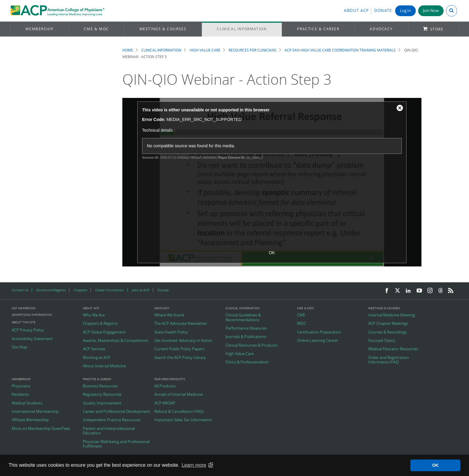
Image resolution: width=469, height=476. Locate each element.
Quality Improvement (102, 403)
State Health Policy (171, 332)
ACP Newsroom (24, 308)
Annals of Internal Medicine (179, 395)
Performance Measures (246, 328)
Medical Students (27, 403)
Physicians (21, 386)
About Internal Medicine (104, 366)
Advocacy (381, 29)
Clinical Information (242, 29)
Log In (405, 11)
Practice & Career (318, 29)
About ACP (357, 11)
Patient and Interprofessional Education (109, 431)
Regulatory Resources (102, 395)
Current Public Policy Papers (179, 349)
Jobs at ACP (141, 290)
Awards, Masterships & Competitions (116, 341)
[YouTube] (419, 291)
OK (272, 253)
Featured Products (170, 379)
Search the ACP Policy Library (180, 358)
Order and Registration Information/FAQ (389, 360)
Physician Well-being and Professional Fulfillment (116, 444)
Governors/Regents (51, 290)
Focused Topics (382, 341)
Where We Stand (169, 315)
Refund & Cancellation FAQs (179, 412)
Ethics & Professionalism (247, 362)
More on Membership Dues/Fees (41, 429)
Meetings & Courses (163, 29)
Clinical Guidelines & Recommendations (243, 317)
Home (128, 50)
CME (301, 315)
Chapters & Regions (100, 324)
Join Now (431, 11)
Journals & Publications (246, 337)
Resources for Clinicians (252, 50)
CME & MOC (96, 29)
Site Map (19, 347)
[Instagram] (430, 291)
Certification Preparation (319, 332)
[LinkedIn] (408, 291)
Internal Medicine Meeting (392, 315)
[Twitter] (398, 291)
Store (437, 29)
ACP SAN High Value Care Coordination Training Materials (340, 50)
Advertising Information (32, 315)
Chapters (80, 290)
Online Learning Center (318, 341)
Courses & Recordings (387, 332)
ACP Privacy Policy (28, 330)
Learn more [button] (194, 465)
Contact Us (20, 290)
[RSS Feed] (451, 291)
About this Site (24, 322)
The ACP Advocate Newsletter (181, 324)
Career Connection (109, 290)
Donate (383, 11)
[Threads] (440, 291)
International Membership (35, 412)
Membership (39, 29)
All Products (165, 386)
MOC (301, 324)
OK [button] (435, 465)
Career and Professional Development (117, 412)
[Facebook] (387, 291)
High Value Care (205, 50)
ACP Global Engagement (104, 332)
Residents (20, 395)
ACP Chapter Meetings (388, 324)
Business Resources (100, 386)
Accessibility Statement (32, 339)
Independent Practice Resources (112, 420)
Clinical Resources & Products (252, 345)
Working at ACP (97, 358)
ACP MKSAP (165, 403)
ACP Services (94, 349)
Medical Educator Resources (393, 349)
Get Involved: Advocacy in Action (183, 341)
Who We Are (94, 315)
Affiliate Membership (30, 420)
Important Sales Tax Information (183, 420)
